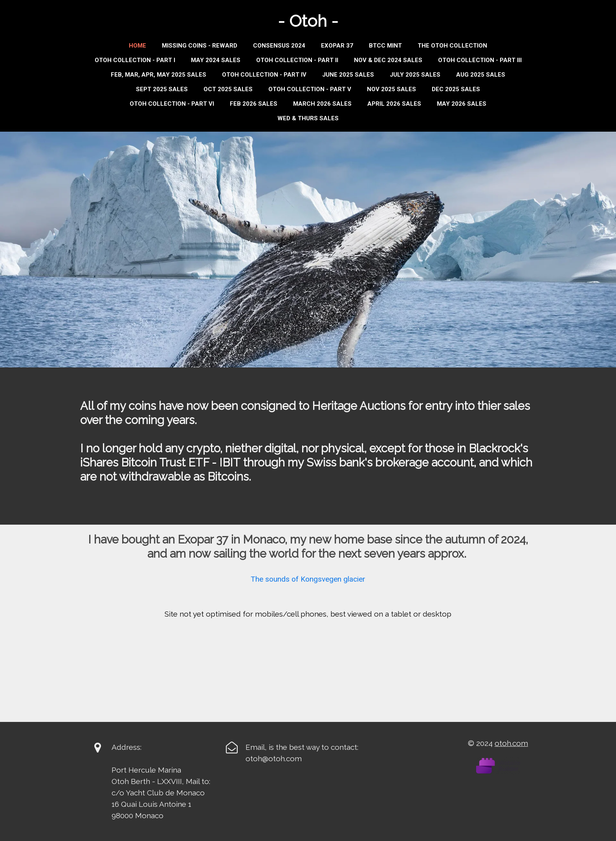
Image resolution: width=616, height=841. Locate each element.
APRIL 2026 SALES (394, 104)
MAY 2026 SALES (462, 104)
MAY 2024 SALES (216, 60)
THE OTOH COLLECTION (452, 46)
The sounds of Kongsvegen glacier (308, 579)
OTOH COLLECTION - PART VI (172, 104)
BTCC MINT (385, 46)
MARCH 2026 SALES (322, 104)
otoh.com (511, 743)
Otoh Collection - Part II (297, 60)
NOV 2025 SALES (391, 89)
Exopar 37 (337, 46)
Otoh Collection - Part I (135, 60)
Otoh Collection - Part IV (264, 75)
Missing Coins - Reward (200, 46)
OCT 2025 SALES (228, 89)
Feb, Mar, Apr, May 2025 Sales (159, 75)
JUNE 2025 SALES (348, 75)
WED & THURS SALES (308, 118)
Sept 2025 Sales (162, 89)
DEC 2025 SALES (456, 89)
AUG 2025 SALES (481, 75)
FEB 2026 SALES (254, 104)
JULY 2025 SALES (415, 75)
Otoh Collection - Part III (480, 60)
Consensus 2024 (279, 46)
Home (137, 46)
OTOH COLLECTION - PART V (310, 89)
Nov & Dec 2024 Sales (388, 60)
